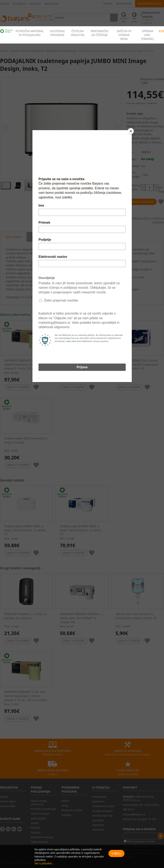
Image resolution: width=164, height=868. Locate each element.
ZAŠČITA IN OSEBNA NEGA (124, 35)
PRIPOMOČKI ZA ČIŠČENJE (99, 33)
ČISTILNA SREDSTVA (78, 33)
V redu (116, 853)
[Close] (131, 131)
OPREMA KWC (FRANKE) (147, 35)
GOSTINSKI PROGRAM (57, 33)
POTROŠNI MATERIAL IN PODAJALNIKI (30, 33)
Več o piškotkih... (44, 863)
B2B (161, 31)
